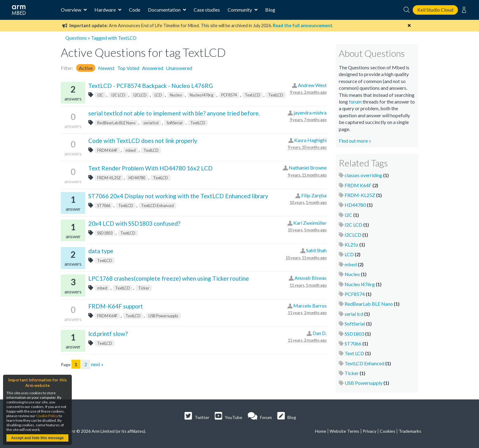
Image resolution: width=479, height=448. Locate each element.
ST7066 (104, 206)
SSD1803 (105, 233)
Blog (270, 10)
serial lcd (151, 123)
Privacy (369, 431)
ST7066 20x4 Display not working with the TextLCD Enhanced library (178, 196)
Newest (106, 68)
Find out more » (355, 141)
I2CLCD (140, 95)
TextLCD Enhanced (157, 206)
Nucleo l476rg (201, 95)
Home (321, 431)
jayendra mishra (310, 113)
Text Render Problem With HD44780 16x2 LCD (150, 168)
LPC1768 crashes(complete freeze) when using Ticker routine (169, 278)
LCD (158, 95)
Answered (153, 68)
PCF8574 (229, 95)
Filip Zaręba (314, 195)
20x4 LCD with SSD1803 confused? (134, 223)
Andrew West (312, 85)
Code (135, 10)
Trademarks (410, 431)
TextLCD (276, 95)
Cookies (388, 431)
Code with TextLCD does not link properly (143, 141)
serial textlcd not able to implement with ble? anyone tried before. (174, 113)
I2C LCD (118, 95)
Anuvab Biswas (311, 278)
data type (101, 251)
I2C (100, 95)
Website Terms (344, 431)
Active (86, 68)
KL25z (351, 244)
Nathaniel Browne (308, 168)
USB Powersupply (163, 316)
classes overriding (363, 175)
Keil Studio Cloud (435, 10)
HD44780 (137, 178)
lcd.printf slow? (108, 334)
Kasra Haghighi (310, 140)
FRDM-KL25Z (109, 178)
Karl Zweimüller (310, 223)
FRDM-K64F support (116, 306)
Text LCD (252, 95)
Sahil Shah (316, 250)
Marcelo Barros (310, 306)
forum (355, 102)
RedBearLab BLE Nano (116, 123)
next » (97, 364)
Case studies (207, 10)
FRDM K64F (107, 150)
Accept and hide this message (37, 438)
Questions (76, 38)
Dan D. (320, 333)
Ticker (144, 288)
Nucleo (176, 95)
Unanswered (179, 68)
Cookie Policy (47, 416)
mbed (131, 150)
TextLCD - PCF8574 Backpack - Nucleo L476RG (151, 86)
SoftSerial (174, 123)
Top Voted (128, 68)
